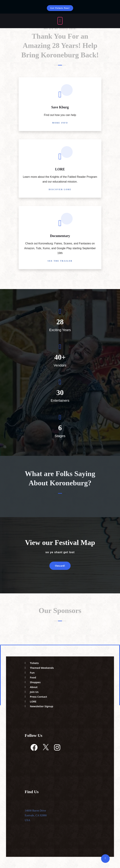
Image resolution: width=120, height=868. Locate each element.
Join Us (34, 692)
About (34, 687)
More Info (60, 123)
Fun (32, 673)
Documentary (60, 236)
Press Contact (39, 697)
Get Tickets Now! (60, 8)
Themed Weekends (42, 668)
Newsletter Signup (42, 706)
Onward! (60, 566)
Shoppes (35, 682)
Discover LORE (60, 189)
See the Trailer (60, 261)
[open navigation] (60, 21)
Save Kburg (60, 107)
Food (33, 677)
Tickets (34, 663)
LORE (60, 169)
